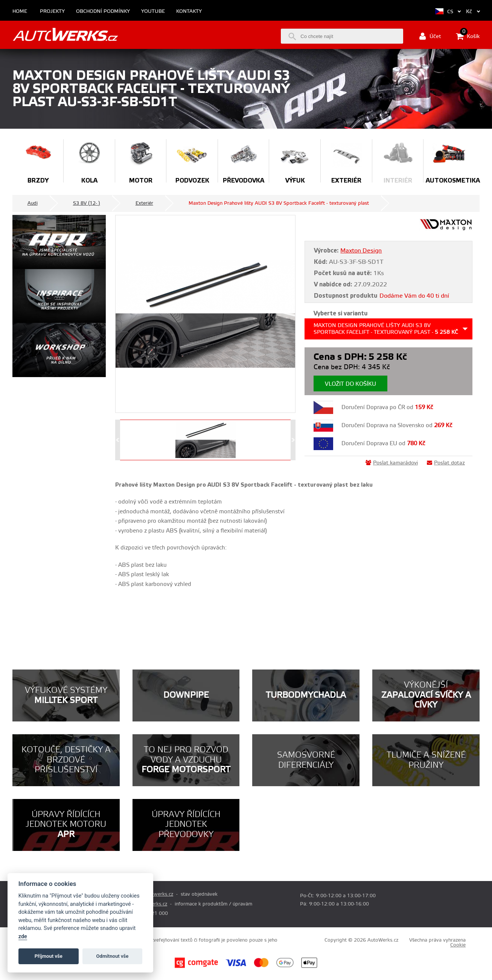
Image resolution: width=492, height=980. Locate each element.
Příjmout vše (49, 956)
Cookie (458, 945)
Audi (33, 203)
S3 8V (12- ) (87, 203)
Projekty (52, 11)
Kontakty (189, 11)
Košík (468, 36)
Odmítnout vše (113, 956)
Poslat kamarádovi (392, 463)
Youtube (153, 11)
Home (20, 11)
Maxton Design (361, 251)
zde (23, 937)
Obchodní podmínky (103, 11)
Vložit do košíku (350, 384)
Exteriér (144, 203)
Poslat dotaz (446, 463)
